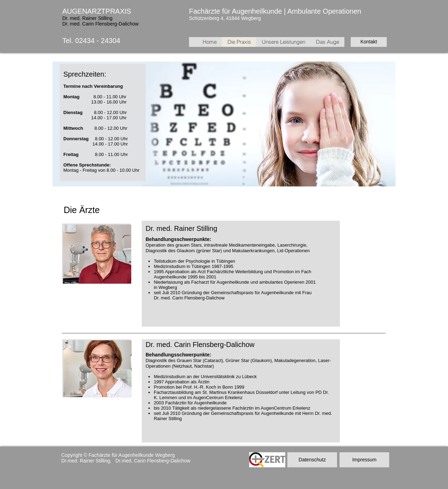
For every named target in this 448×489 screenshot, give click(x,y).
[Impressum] (364, 460)
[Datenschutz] (312, 460)
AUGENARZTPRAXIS (97, 11)
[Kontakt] (369, 42)
